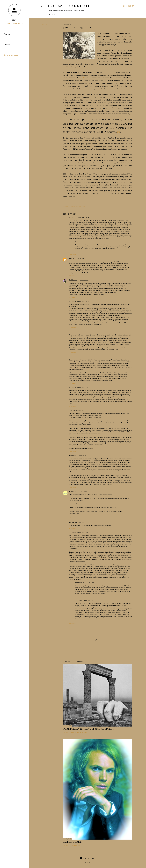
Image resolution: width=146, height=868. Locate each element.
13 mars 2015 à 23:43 (84, 280)
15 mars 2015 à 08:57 (81, 522)
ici (119, 132)
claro (71, 259)
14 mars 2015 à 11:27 (81, 357)
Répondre (73, 255)
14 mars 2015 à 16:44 (89, 242)
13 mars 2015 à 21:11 (79, 259)
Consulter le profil (14, 24)
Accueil (52, 14)
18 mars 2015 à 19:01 (89, 583)
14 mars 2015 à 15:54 (78, 411)
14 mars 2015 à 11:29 (83, 387)
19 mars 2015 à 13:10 (89, 600)
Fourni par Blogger (87, 858)
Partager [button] (44, 24)
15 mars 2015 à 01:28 (81, 492)
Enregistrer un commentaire (78, 732)
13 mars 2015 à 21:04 (83, 217)
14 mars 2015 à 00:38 (83, 301)
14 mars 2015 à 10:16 (77, 332)
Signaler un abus (11, 55)
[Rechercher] (129, 6)
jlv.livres (72, 492)
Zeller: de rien (73, 842)
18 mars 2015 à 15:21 (82, 533)
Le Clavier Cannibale (69, 6)
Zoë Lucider (73, 280)
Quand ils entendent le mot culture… (88, 729)
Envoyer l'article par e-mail (78, 207)
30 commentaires (75, 845)
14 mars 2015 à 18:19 (80, 456)
